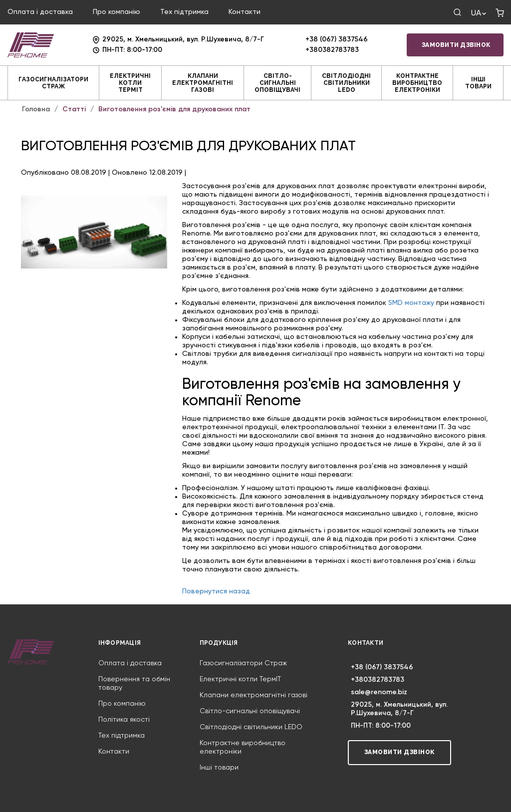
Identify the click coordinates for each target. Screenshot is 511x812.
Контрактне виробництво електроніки (417, 83)
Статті (74, 109)
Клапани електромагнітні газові (203, 83)
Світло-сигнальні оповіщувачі (277, 83)
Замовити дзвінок (456, 45)
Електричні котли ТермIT (130, 83)
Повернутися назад (216, 591)
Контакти (245, 12)
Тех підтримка (184, 12)
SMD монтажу (411, 303)
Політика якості (124, 720)
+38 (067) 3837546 (337, 39)
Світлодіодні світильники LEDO (346, 83)
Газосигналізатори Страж (53, 83)
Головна (36, 109)
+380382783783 (332, 50)
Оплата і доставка (40, 12)
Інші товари (478, 83)
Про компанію (117, 12)
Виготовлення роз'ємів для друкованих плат (174, 109)
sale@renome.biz (379, 692)
